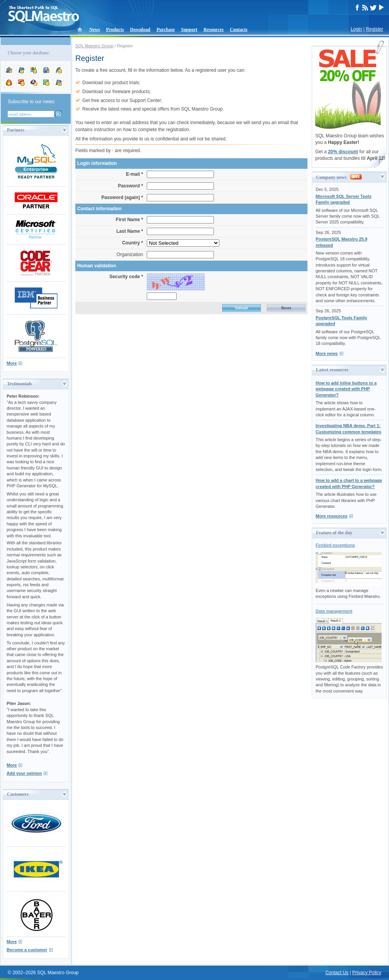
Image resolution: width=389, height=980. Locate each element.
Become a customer (27, 950)
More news (327, 353)
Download (140, 29)
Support (189, 29)
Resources (214, 29)
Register (374, 29)
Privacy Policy (367, 973)
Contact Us (337, 973)
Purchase (166, 29)
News (95, 29)
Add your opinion (24, 773)
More (12, 363)
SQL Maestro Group (94, 46)
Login (356, 29)
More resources (332, 516)
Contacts (239, 29)
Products (115, 29)
